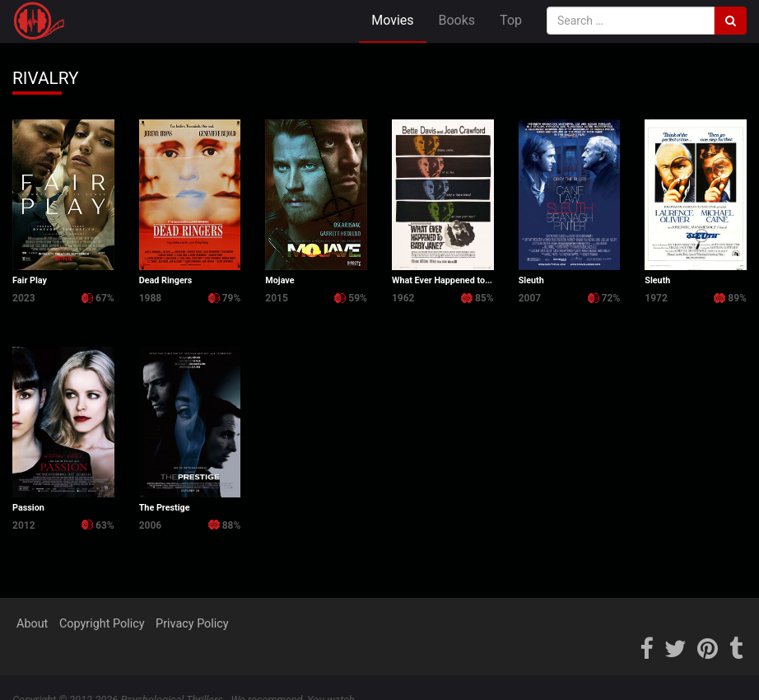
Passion (28, 508)
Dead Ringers (166, 280)
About (32, 624)
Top (511, 20)
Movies (392, 20)
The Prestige (165, 508)
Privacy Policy (192, 624)
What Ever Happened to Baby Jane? (463, 280)
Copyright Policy (102, 624)
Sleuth (531, 280)
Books (457, 20)
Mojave (279, 280)
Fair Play (30, 280)
